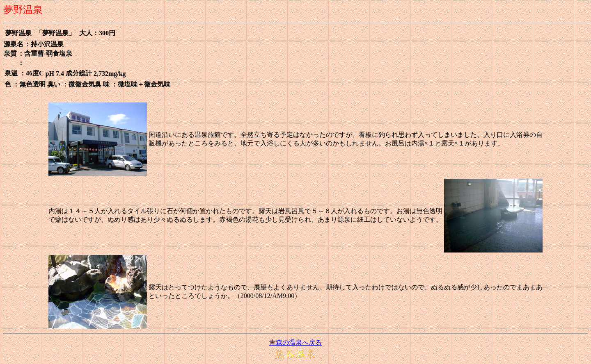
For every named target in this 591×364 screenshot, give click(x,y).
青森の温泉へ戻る (295, 342)
